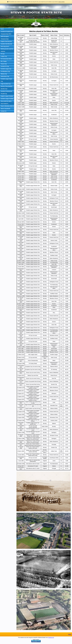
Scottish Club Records (6, 44)
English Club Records (6, 41)
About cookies (61, 2)
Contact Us (4, 111)
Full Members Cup (5, 71)
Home (2, 29)
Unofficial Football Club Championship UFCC (7, 33)
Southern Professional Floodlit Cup (6, 92)
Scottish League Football (7, 99)
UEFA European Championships (5, 38)
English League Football (7, 96)
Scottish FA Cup (5, 66)
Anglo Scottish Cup (6, 84)
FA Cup (3, 54)
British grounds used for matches (7, 50)
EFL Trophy (4, 61)
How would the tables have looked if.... (6, 102)
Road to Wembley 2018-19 (7, 106)
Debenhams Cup (5, 76)
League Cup (4, 56)
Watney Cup (4, 74)
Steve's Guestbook (6, 109)
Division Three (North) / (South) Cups (7, 88)
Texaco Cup (4, 64)
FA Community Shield (6, 59)
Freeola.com (51, 637)
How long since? (5, 46)
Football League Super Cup (6, 80)
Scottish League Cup (6, 69)
